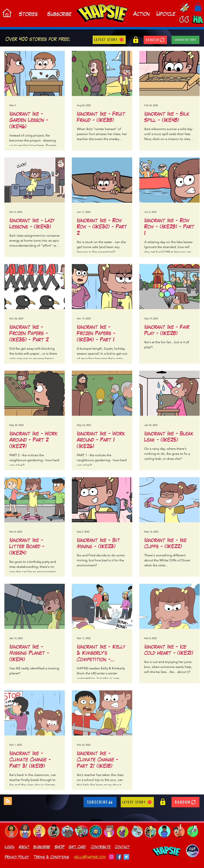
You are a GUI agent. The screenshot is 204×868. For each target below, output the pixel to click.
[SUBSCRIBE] (100, 802)
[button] (198, 7)
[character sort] (185, 40)
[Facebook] (119, 857)
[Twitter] (126, 857)
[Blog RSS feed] (8, 801)
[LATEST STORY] (109, 40)
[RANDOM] (155, 40)
